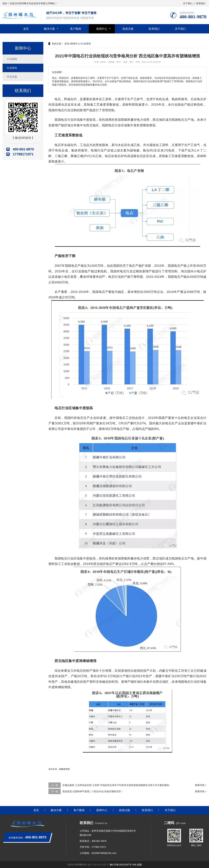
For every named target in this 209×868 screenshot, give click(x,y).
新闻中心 (102, 29)
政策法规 (128, 29)
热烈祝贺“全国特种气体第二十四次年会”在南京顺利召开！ (93, 791)
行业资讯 (12, 68)
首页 (26, 29)
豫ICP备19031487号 (98, 865)
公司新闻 (12, 59)
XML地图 (137, 865)
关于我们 (188, 3)
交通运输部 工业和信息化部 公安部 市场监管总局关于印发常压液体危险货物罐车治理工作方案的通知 (116, 785)
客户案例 (76, 29)
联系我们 (201, 3)
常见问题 (12, 77)
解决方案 (49, 29)
